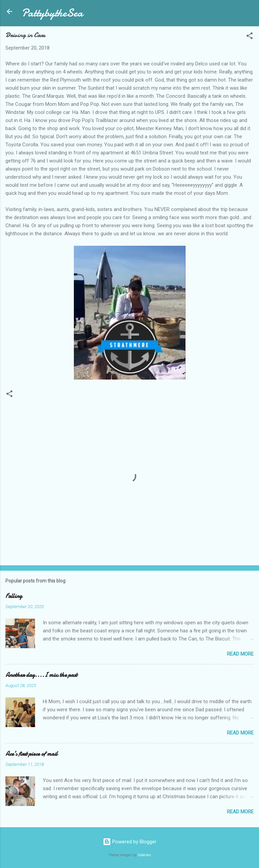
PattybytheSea (52, 13)
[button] (250, 37)
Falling (14, 596)
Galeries (144, 855)
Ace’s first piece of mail (32, 754)
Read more (240, 654)
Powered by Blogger (130, 842)
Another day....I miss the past (41, 675)
